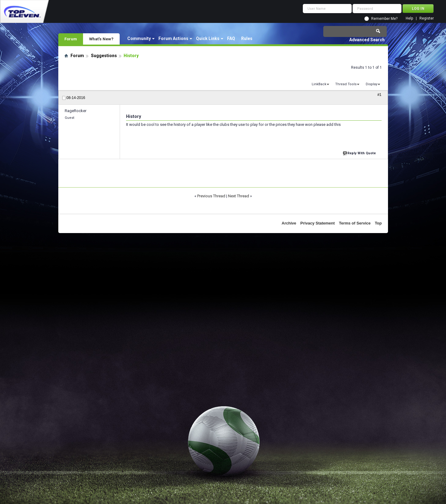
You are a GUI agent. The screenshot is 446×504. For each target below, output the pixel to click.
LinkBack (319, 84)
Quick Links (208, 38)
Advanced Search (367, 40)
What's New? (101, 39)
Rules (247, 38)
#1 (379, 95)
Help (409, 18)
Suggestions (104, 56)
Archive (289, 223)
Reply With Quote (360, 153)
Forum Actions (173, 38)
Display (372, 84)
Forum (71, 39)
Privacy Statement (318, 223)
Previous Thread (211, 196)
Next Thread (239, 196)
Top (378, 223)
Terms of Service (355, 223)
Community (139, 38)
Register (427, 18)
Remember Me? (384, 19)
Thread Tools (346, 84)
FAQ (231, 38)
